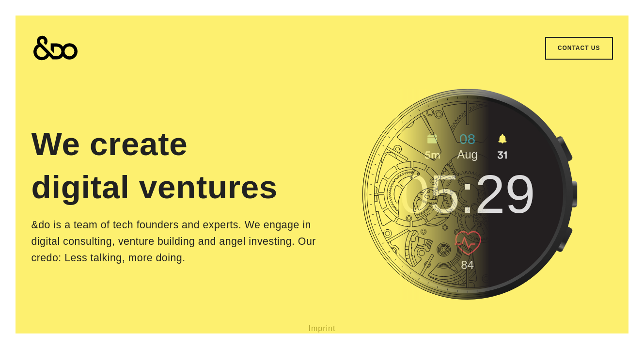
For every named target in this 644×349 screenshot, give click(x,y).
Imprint (322, 328)
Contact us (579, 48)
